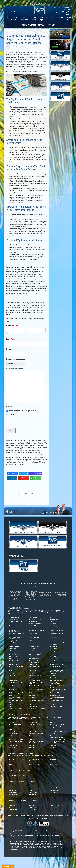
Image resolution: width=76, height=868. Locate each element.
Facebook (12, 474)
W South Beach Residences (37, 709)
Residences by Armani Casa (37, 689)
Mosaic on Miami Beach (57, 664)
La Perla (52, 653)
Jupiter (37, 756)
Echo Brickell (54, 637)
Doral (48, 610)
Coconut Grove (32, 610)
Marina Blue (53, 657)
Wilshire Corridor (34, 794)
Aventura (11, 610)
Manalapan (43, 756)
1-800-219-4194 (38, 587)
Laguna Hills (54, 807)
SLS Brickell (12, 695)
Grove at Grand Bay (14, 646)
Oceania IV (53, 678)
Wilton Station (54, 747)
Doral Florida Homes (35, 637)
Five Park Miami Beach (36, 643)
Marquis (11, 659)
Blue (10, 626)
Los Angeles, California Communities (22, 781)
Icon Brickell (53, 646)
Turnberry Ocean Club (56, 706)
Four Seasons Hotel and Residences (57, 644)
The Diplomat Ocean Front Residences (16, 742)
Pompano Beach (13, 719)
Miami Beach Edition (14, 661)
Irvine (10, 807)
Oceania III (32, 678)
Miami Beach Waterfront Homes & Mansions (36, 661)
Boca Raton (12, 756)
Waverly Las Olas (13, 747)
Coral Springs (12, 717)
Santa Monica (54, 792)
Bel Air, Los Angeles (14, 786)
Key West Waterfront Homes (17, 775)
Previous (24, 494)
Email (13, 339)
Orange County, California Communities (23, 801)
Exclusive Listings (36, 816)
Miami (27, 612)
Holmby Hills (54, 788)
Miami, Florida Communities (18, 608)
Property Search (25, 816)
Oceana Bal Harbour (35, 676)
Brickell (25, 610)
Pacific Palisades (13, 792)
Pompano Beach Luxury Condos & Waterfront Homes (58, 737)
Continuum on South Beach (16, 634)
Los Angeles (12, 790)
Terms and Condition (34, 818)
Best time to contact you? (16, 359)
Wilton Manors (29, 719)
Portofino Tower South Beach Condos (58, 687)
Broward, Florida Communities (19, 715)
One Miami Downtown (35, 680)
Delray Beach (20, 756)
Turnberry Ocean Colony (15, 709)
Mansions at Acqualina (15, 657)
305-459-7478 (60, 8)
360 (51, 617)
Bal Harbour (18, 610)
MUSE (10, 670)
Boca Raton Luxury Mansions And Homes (17, 760)
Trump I (11, 704)
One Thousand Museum (15, 682)
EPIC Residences (34, 641)
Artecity (52, 621)
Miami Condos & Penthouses (58, 661)
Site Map (65, 816)
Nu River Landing (13, 734)
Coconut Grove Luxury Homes (38, 630)
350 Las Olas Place (35, 722)
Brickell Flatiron (34, 626)
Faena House (54, 641)
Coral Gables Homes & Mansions (57, 634)
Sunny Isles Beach (61, 612)
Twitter (23, 474)
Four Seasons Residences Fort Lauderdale (17, 729)
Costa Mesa (12, 805)
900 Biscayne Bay (14, 619)
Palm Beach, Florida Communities (21, 753)
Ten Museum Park (34, 697)
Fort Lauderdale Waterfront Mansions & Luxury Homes (58, 725)
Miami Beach (34, 612)
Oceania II (11, 678)
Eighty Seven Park (13, 641)
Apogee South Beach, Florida (17, 621)
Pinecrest (52, 612)
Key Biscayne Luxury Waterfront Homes (35, 654)
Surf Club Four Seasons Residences (15, 698)
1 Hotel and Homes (14, 617)
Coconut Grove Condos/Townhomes (15, 631)
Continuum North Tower (57, 630)
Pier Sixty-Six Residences (15, 736)
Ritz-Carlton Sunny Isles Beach (17, 693)
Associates (45, 816)
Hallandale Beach (36, 717)
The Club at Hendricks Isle (57, 739)
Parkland (52, 717)
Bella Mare (53, 624)
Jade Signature (54, 651)
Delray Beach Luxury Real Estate (36, 760)
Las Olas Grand (13, 732)
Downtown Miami (56, 610)
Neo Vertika (33, 670)
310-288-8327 (67, 10)
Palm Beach (51, 756)
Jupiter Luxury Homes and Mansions (16, 764)
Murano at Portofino (35, 667)
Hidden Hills (33, 788)
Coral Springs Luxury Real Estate (16, 725)
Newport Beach (34, 809)
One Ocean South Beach (57, 680)
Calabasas (12, 788)
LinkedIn (12, 478)
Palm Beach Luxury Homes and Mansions (58, 764)
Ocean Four (12, 674)
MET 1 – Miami (54, 659)
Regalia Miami (13, 689)
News (51, 816)
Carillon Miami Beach (15, 628)
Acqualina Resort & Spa (36, 619)
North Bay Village (44, 612)
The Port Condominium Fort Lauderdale (58, 742)
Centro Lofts (33, 628)
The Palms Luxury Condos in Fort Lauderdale (37, 742)
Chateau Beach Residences (58, 628)
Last (28, 334)
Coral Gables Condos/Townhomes (35, 634)
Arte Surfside (33, 621)
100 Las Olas (12, 722)
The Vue (32, 745)
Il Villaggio (32, 649)
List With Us (16, 816)
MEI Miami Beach (34, 659)
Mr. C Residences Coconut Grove (16, 667)
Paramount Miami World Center (36, 683)
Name (13, 326)
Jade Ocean (33, 651)
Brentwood (53, 786)
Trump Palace (12, 706)
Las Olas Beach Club (56, 728)
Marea (31, 657)
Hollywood (46, 717)
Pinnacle (11, 686)
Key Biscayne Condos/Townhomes (15, 654)
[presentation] (21, 421)
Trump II (32, 704)
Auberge (52, 722)
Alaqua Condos (54, 619)
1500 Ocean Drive (34, 617)
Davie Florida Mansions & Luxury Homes (36, 725)
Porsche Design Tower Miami (37, 686)
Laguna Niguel (13, 809)
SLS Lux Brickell (34, 695)
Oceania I (53, 676)
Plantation (59, 717)
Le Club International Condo (58, 732)
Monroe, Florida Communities (19, 770)
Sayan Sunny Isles (55, 693)
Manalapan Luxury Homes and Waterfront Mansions (38, 764)
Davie (19, 717)
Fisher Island (12, 612)
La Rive (31, 728)
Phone (9, 349)
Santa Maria (33, 693)
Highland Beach (29, 756)
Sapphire (32, 739)
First (8, 334)
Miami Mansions (13, 664)
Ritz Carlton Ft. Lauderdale (16, 739)
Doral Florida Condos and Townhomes (16, 638)
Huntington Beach (55, 805)
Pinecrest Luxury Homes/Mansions (55, 683)
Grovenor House (34, 646)
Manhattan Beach (55, 790)
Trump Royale (33, 706)
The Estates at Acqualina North (57, 698)
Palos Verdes (33, 792)
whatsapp (35, 478)
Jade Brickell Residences (16, 651)
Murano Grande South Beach (58, 667)
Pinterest (23, 478)
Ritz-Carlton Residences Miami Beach (59, 690)
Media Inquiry (58, 816)
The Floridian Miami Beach (37, 701)
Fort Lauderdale (26, 717)
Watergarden (54, 745)
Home (10, 816)
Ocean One (53, 674)
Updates (9, 407)
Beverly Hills (33, 786)
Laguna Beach (33, 807)
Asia (10, 624)
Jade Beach (53, 649)
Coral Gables (41, 610)
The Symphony (13, 745)
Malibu (31, 790)
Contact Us (44, 818)
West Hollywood (13, 794)
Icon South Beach (14, 649)
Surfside (11, 613)
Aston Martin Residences (36, 624)
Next (31, 494)
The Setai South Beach (56, 701)
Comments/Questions (15, 369)
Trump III (52, 704)
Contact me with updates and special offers (22, 411)
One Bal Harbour (13, 680)
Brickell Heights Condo (56, 626)
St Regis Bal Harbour (56, 695)
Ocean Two (12, 676)
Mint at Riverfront (34, 664)
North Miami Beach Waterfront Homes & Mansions (59, 671)
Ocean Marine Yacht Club (36, 734)
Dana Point (32, 805)
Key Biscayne (20, 612)
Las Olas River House (35, 732)
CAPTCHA (10, 415)
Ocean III (32, 674)
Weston (21, 719)
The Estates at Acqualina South (16, 701)
